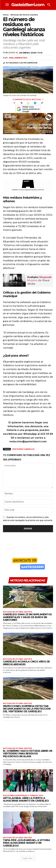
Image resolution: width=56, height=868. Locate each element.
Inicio (6, 15)
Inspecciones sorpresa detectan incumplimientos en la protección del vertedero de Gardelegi (27, 709)
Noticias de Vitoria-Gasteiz (24, 15)
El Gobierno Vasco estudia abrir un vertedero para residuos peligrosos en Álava (28, 754)
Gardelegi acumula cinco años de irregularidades (26, 663)
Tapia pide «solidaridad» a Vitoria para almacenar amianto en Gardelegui (26, 843)
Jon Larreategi (18, 58)
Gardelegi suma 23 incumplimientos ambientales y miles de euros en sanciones (27, 617)
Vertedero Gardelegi (23, 449)
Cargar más (28, 858)
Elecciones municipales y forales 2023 (23, 796)
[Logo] (28, 5)
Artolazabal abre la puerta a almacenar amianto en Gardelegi (26, 799)
